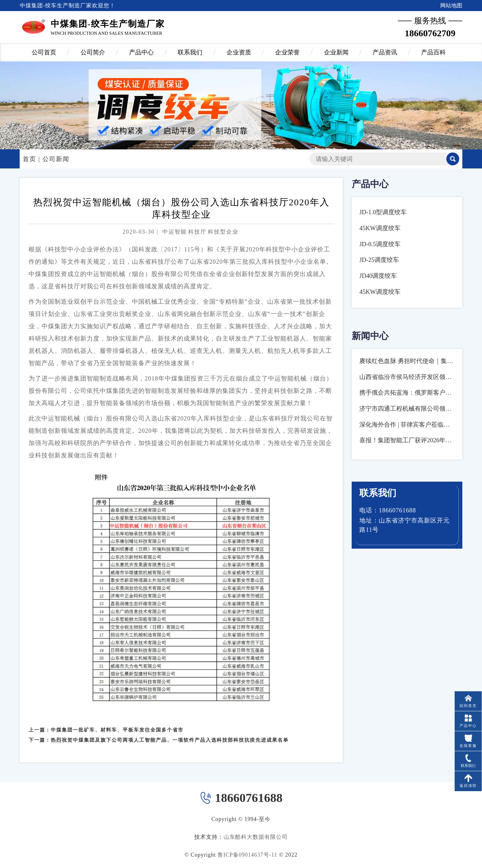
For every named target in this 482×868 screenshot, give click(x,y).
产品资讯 (385, 52)
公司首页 (44, 52)
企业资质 (239, 52)
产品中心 (141, 52)
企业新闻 (336, 52)
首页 (30, 159)
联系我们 (190, 52)
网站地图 (451, 6)
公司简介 (93, 52)
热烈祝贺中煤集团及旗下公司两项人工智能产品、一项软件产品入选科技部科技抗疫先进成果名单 (170, 718)
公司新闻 (56, 159)
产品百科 (433, 52)
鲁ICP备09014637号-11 (247, 855)
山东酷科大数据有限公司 (256, 837)
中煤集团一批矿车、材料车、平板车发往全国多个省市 (117, 708)
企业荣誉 (287, 52)
